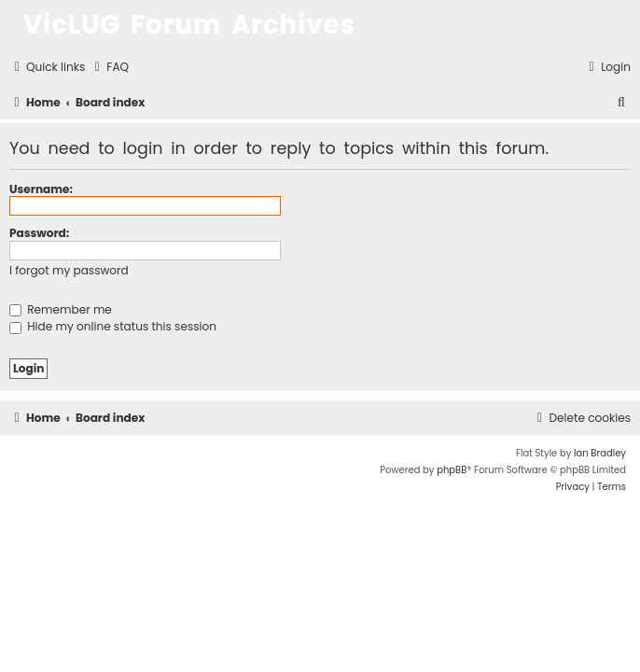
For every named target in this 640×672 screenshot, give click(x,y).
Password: (39, 233)
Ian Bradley (600, 453)
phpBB (452, 470)
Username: (41, 189)
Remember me (61, 309)
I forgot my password (69, 270)
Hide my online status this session (113, 326)
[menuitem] (109, 68)
